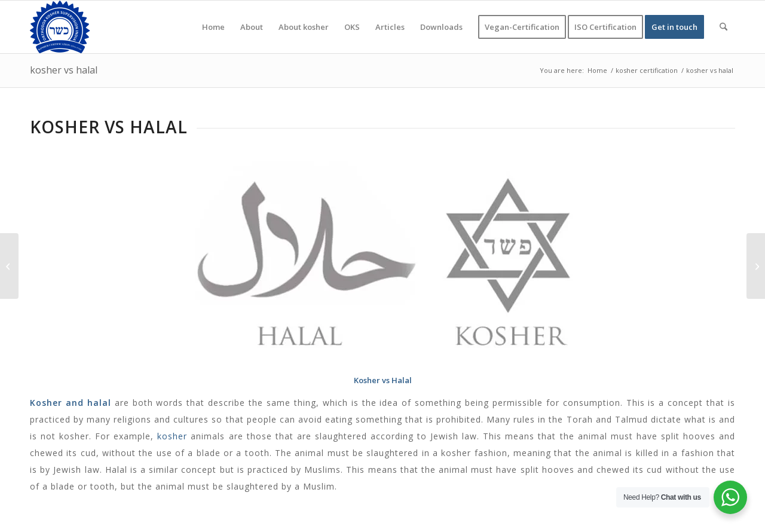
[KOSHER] (60, 27)
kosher (172, 436)
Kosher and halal (71, 403)
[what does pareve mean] (9, 266)
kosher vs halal (64, 70)
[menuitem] (213, 27)
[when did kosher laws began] (756, 266)
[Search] (723, 27)
